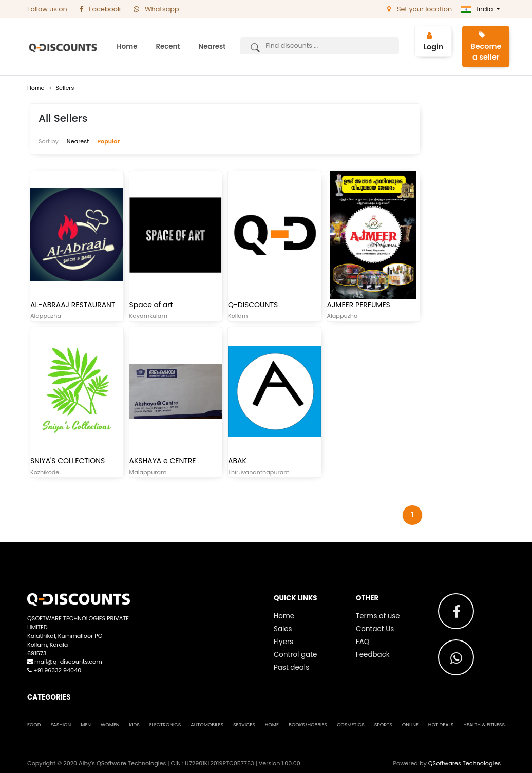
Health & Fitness (484, 724)
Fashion (61, 724)
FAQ (363, 642)
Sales (283, 629)
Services (244, 724)
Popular (108, 141)
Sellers (65, 88)
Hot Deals (441, 724)
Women (110, 724)
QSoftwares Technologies (464, 763)
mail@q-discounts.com (65, 662)
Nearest (212, 46)
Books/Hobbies (308, 724)
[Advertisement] (471, 255)
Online (410, 724)
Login (433, 42)
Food (34, 724)
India (478, 9)
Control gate (295, 655)
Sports (383, 724)
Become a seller (486, 47)
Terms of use (378, 616)
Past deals (291, 667)
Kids (134, 724)
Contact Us (375, 629)
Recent (168, 46)
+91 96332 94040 (54, 670)
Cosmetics (351, 724)
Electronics (165, 724)
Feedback (373, 655)
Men (86, 724)
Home (127, 46)
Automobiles (207, 724)
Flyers (283, 642)
